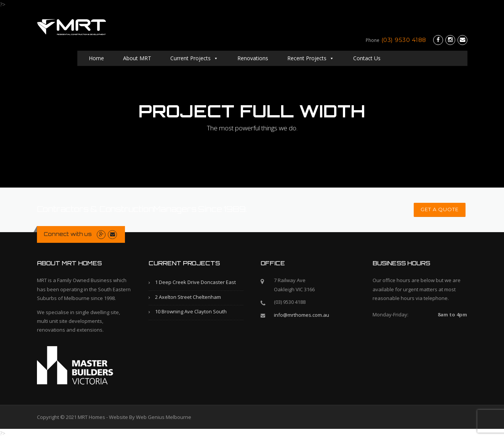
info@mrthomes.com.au (302, 315)
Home (96, 58)
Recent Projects (311, 58)
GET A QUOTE (440, 209)
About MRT (137, 58)
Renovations (253, 58)
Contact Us (406, 58)
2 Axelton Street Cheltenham (188, 297)
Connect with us (68, 234)
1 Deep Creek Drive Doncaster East (195, 282)
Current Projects (194, 58)
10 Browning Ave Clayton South (191, 311)
